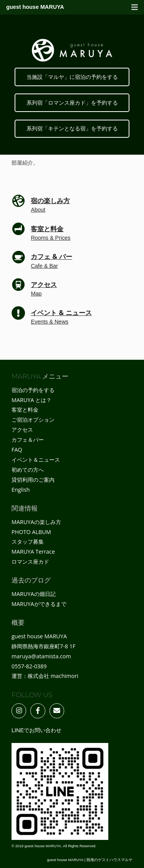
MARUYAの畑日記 (34, 594)
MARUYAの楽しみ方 (36, 522)
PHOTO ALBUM (31, 532)
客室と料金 (25, 410)
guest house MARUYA (35, 7)
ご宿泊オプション (33, 420)
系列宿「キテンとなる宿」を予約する (72, 129)
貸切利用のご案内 (33, 480)
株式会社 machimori (53, 676)
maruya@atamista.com (41, 656)
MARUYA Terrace (33, 552)
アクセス (22, 430)
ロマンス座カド (30, 562)
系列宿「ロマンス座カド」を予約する (72, 103)
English (21, 490)
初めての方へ (28, 470)
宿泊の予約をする (33, 390)
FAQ (17, 450)
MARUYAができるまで (39, 604)
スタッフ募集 (28, 542)
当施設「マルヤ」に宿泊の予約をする (72, 77)
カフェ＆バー (28, 440)
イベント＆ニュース (36, 460)
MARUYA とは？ (31, 400)
